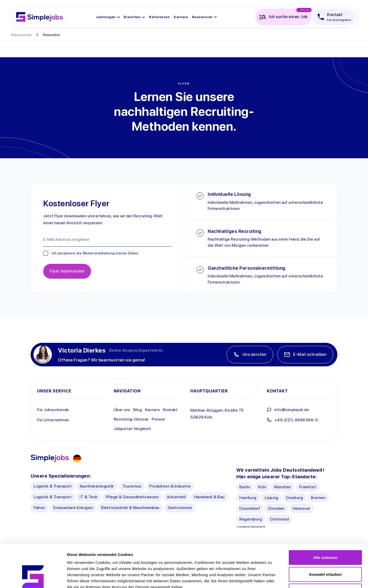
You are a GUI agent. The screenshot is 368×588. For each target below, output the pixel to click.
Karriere (152, 410)
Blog (138, 410)
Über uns (122, 410)
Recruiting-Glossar (131, 419)
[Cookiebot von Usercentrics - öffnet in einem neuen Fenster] (33, 578)
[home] (39, 17)
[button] (108, 17)
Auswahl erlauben (325, 538)
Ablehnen (325, 554)
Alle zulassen (325, 521)
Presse (158, 419)
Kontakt (170, 410)
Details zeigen (272, 578)
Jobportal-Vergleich (132, 429)
